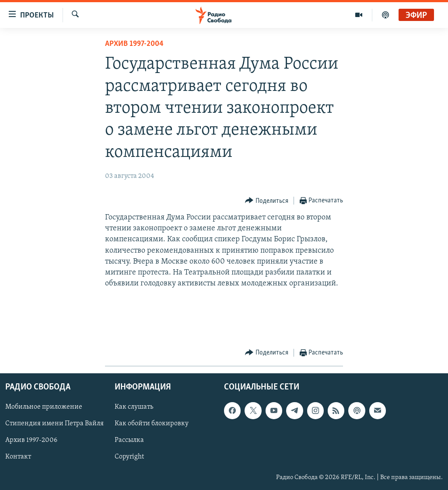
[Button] (267, 201)
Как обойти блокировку (152, 424)
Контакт (18, 457)
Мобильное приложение (44, 407)
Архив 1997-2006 (31, 440)
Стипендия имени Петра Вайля (54, 424)
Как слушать (134, 407)
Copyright (129, 457)
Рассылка (129, 440)
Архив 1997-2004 (134, 44)
